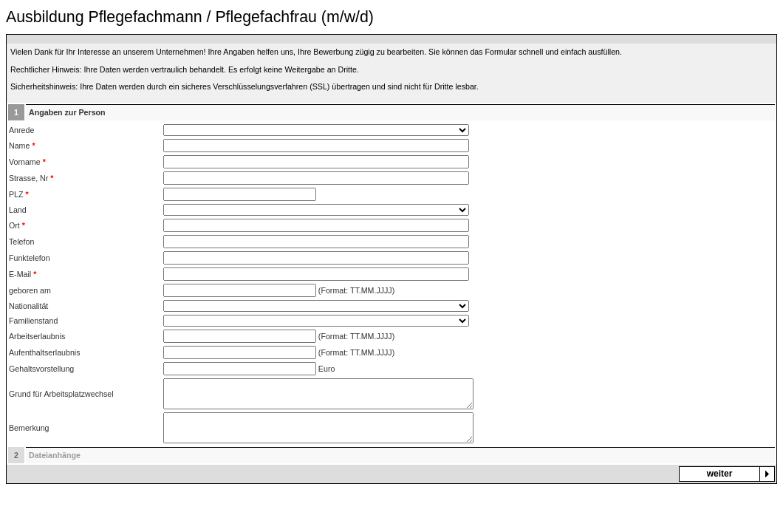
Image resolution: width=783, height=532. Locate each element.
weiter (720, 474)
